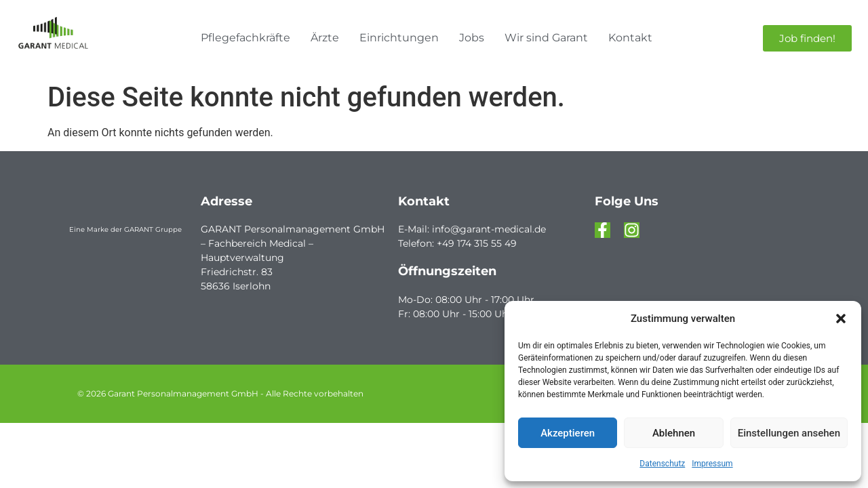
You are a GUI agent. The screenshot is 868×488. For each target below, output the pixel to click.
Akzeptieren (568, 433)
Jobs (472, 38)
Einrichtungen (399, 38)
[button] (841, 319)
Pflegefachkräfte (245, 38)
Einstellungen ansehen (789, 433)
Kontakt (630, 38)
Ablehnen (674, 433)
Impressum (712, 464)
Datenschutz (662, 464)
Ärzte (325, 38)
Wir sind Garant (546, 38)
